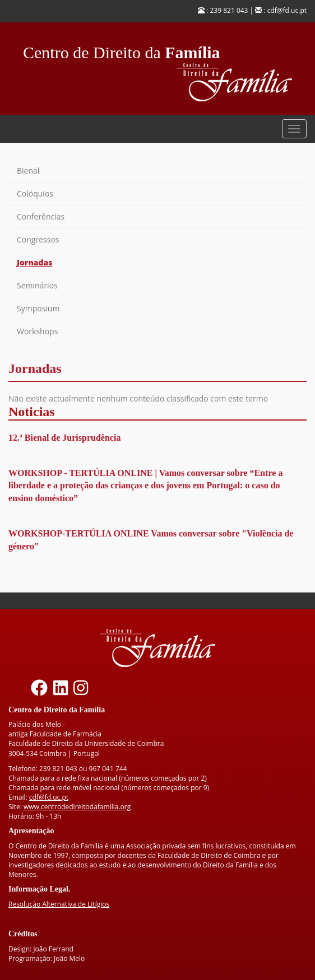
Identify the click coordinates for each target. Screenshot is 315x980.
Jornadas (35, 262)
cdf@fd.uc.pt (49, 797)
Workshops (37, 331)
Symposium (38, 308)
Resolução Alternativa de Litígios (59, 904)
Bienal (28, 171)
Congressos (38, 239)
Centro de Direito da (122, 50)
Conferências (41, 216)
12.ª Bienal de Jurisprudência (64, 438)
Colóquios (35, 193)
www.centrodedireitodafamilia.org (77, 807)
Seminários (37, 285)
